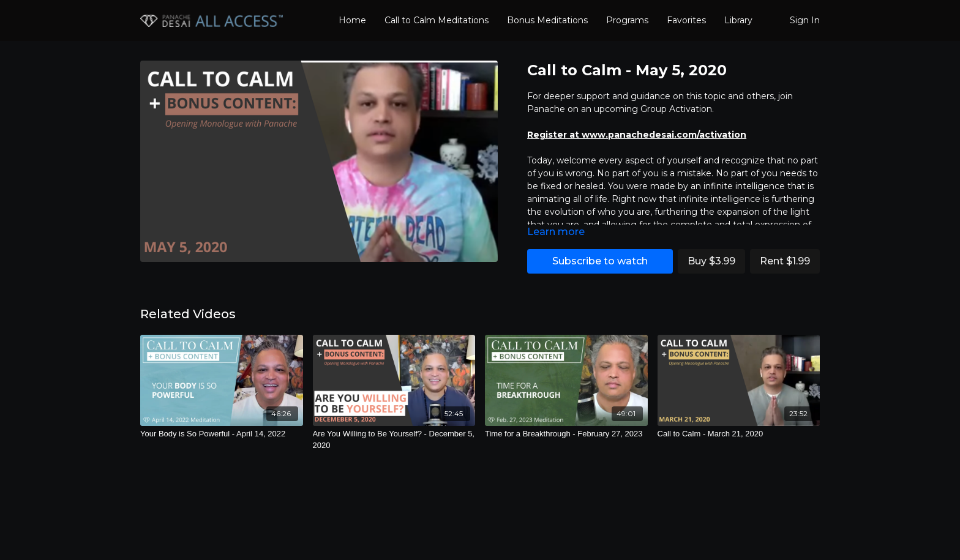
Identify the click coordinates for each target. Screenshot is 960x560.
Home (352, 20)
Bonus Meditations (547, 20)
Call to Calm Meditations (437, 20)
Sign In (805, 20)
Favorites (686, 20)
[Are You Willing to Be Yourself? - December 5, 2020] (394, 440)
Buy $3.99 (711, 261)
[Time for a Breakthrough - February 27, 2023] (566, 434)
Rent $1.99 (785, 261)
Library (738, 20)
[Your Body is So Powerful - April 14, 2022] (222, 434)
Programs (627, 20)
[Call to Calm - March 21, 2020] (739, 434)
